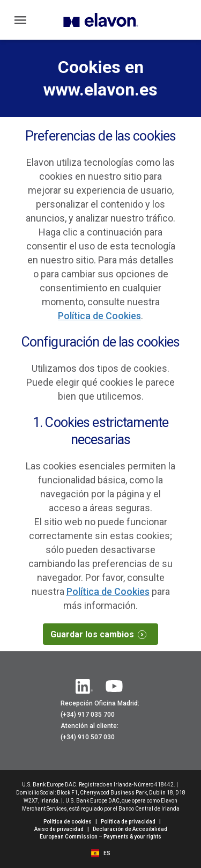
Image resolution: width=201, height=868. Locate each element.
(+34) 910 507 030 (88, 737)
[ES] (107, 854)
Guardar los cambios (103, 634)
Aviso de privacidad (59, 829)
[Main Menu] (20, 20)
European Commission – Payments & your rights (100, 837)
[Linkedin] (84, 687)
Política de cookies (68, 822)
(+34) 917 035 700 (88, 715)
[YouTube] (114, 687)
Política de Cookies (99, 316)
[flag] (97, 852)
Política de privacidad (128, 822)
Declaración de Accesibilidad (130, 829)
